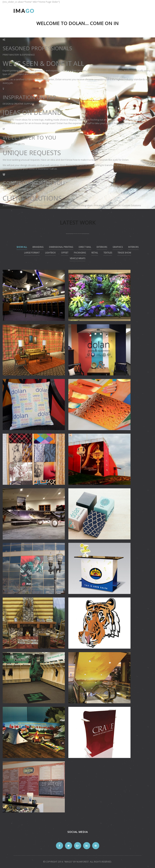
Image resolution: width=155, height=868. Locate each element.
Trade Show (124, 253)
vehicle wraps (77, 258)
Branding (38, 247)
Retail (95, 253)
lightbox (50, 253)
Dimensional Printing (61, 247)
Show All (22, 247)
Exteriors (102, 247)
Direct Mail (85, 247)
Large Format (32, 253)
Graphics (118, 247)
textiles (108, 253)
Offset (65, 253)
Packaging (80, 253)
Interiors (133, 247)
